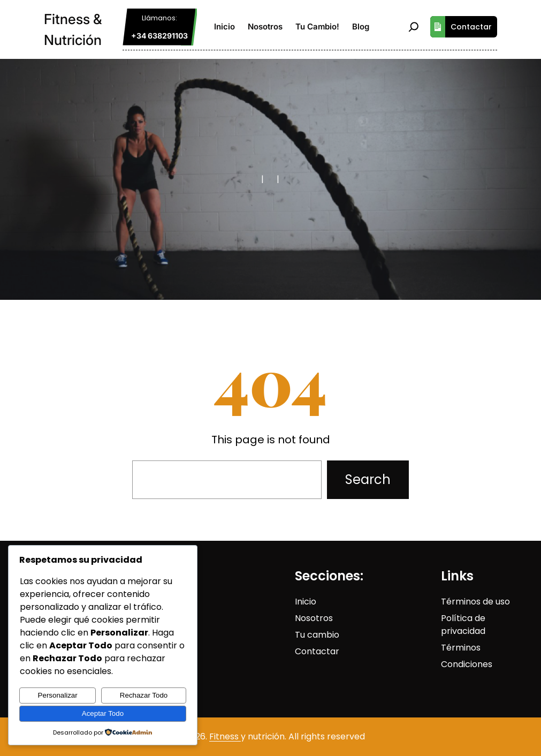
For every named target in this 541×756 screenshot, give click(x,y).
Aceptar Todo (103, 713)
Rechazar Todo (144, 695)
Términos (461, 648)
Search (368, 479)
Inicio (306, 602)
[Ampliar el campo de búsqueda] (414, 27)
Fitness (225, 736)
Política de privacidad (463, 625)
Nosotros (314, 618)
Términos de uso (475, 602)
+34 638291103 (159, 36)
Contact (313, 651)
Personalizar (58, 695)
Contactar (461, 27)
